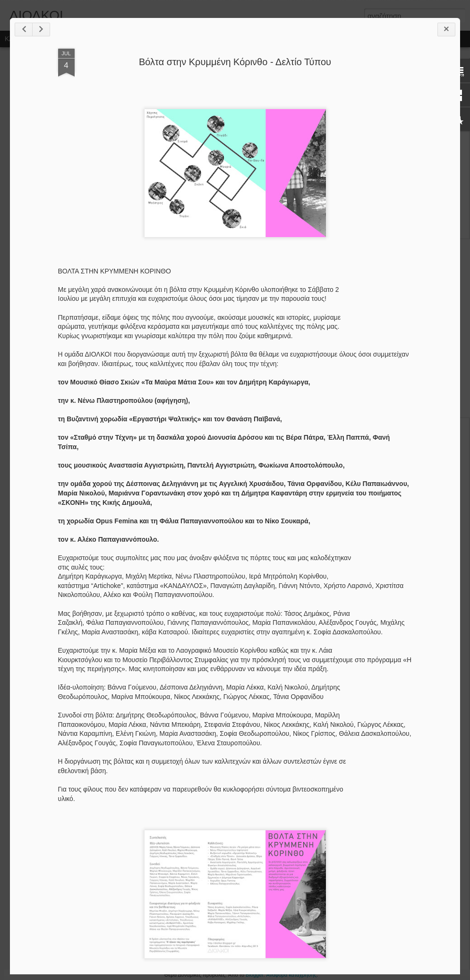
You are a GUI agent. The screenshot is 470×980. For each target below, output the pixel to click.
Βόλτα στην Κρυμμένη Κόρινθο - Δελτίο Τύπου (235, 62)
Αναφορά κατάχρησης (292, 975)
